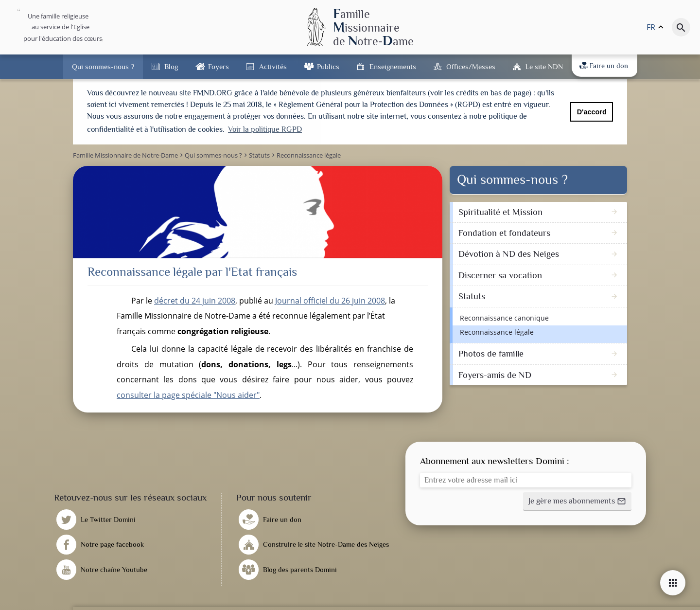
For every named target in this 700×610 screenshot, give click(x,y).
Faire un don (604, 66)
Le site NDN (544, 66)
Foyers (219, 66)
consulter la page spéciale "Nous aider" (188, 394)
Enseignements (393, 66)
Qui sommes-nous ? (103, 66)
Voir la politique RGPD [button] (265, 129)
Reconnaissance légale (497, 331)
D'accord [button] (592, 112)
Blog (171, 66)
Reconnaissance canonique (504, 316)
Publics (328, 66)
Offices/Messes (471, 66)
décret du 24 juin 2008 (195, 299)
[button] (577, 501)
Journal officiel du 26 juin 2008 (330, 299)
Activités (273, 66)
